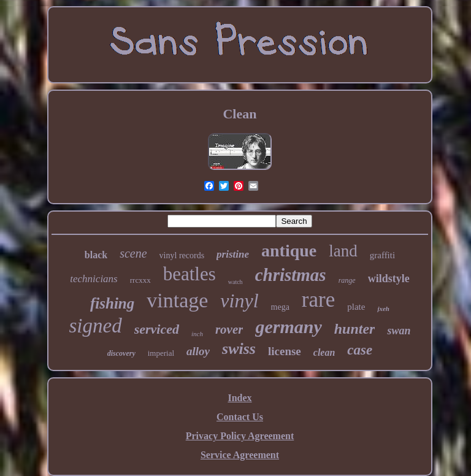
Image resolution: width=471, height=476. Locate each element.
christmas (291, 275)
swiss (239, 349)
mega (280, 307)
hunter (355, 329)
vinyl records (182, 255)
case (360, 350)
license (285, 351)
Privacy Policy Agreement (240, 436)
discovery (121, 353)
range (347, 280)
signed (96, 326)
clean (324, 352)
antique (289, 251)
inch (197, 334)
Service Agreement (240, 455)
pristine (233, 254)
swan (399, 331)
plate (356, 307)
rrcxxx (140, 280)
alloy (198, 351)
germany (288, 327)
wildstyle (389, 278)
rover (229, 329)
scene (133, 253)
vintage (177, 300)
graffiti (382, 255)
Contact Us (240, 417)
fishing (112, 303)
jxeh (383, 309)
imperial (161, 353)
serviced (157, 329)
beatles (190, 274)
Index (239, 398)
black (96, 255)
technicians (94, 279)
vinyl (239, 301)
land (343, 251)
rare (318, 300)
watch (235, 282)
